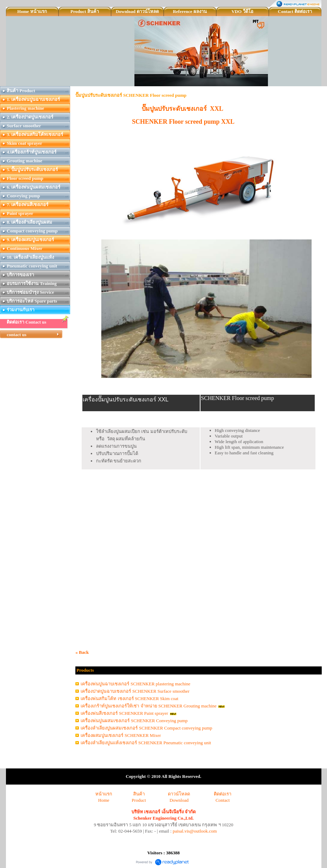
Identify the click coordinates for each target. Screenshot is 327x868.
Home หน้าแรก (32, 11)
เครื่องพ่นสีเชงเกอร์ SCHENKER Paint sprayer (124, 713)
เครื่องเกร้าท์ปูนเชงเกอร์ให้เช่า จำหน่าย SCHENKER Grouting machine (149, 706)
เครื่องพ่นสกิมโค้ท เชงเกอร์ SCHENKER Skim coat (130, 699)
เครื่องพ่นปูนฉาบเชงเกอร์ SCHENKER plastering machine (135, 684)
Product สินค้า (85, 11)
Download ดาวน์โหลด (137, 11)
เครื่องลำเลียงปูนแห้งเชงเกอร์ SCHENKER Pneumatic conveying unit (146, 743)
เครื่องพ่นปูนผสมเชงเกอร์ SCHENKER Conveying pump (134, 721)
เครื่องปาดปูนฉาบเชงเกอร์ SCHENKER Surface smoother (135, 691)
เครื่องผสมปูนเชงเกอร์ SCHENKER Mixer (121, 735)
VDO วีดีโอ (242, 11)
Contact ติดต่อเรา (295, 11)
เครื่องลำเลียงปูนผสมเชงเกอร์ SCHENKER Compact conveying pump (146, 728)
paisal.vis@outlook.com (195, 831)
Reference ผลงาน (190, 11)
